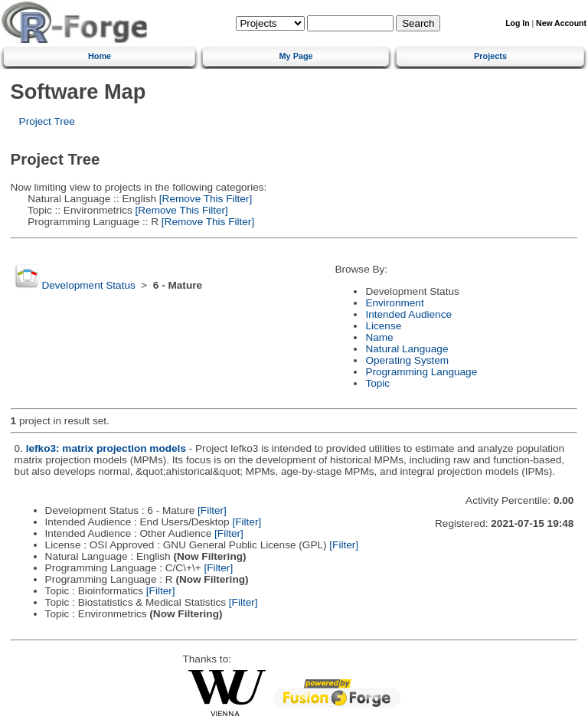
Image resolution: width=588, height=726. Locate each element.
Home (100, 56)
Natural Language (407, 349)
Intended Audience (408, 314)
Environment (394, 303)
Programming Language (421, 372)
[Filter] (212, 510)
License (383, 326)
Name (379, 337)
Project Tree (47, 121)
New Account (561, 23)
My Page (296, 56)
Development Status (88, 285)
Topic (377, 383)
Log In (517, 23)
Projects (490, 56)
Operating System (407, 360)
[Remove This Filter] (204, 199)
